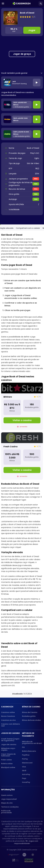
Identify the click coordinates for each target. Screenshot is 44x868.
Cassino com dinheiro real (11, 725)
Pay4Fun (26, 755)
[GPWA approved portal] (29, 860)
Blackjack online (8, 767)
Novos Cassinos (8, 716)
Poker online (6, 760)
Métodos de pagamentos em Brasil (32, 742)
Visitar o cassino (22, 420)
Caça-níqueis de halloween (8, 755)
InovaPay (26, 782)
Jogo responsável (9, 799)
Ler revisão (22, 427)
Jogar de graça (22, 54)
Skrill (24, 771)
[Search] (41, 3)
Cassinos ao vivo (8, 720)
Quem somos (7, 795)
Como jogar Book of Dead (20, 228)
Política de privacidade (6, 812)
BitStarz (8, 397)
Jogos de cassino (9, 744)
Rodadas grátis (29, 716)
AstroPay (26, 774)
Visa (24, 767)
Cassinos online (8, 712)
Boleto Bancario (29, 751)
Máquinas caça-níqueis (8, 749)
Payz (24, 778)
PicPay (25, 759)
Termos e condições (10, 807)
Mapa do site (7, 803)
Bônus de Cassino (30, 712)
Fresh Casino (11, 447)
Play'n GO (35, 153)
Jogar (32, 30)
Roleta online (7, 764)
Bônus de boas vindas (31, 720)
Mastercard (27, 763)
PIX (23, 747)
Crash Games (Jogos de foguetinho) (10, 740)
